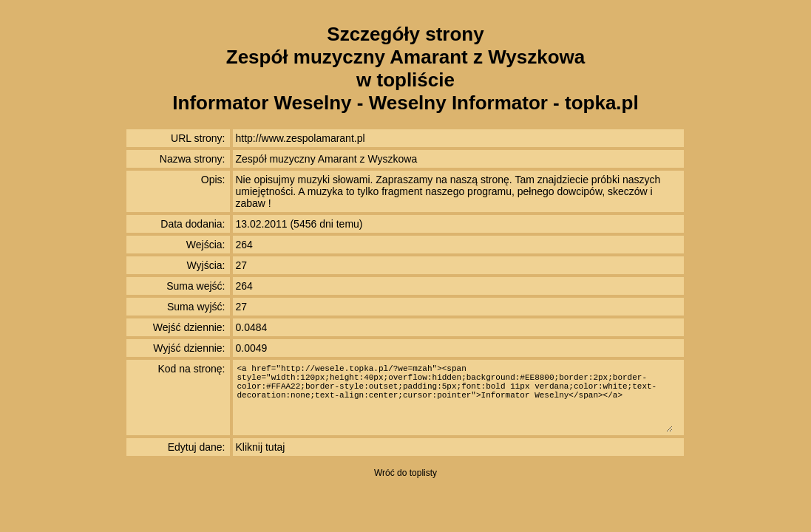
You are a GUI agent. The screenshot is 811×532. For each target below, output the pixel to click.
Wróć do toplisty (405, 473)
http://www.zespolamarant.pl (301, 138)
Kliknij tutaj (261, 447)
